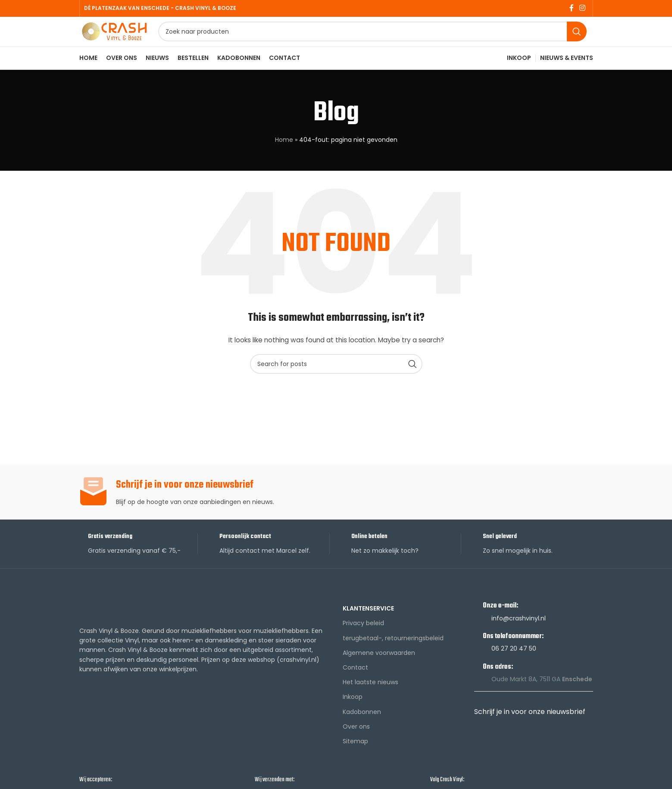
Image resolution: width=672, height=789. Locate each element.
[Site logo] (133, 40)
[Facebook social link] (571, 9)
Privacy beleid (363, 640)
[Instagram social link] (582, 9)
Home (284, 157)
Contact (355, 684)
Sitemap (355, 758)
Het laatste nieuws (370, 699)
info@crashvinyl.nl (519, 635)
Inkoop (353, 714)
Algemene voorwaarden (379, 670)
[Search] (391, 41)
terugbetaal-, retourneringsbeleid (393, 655)
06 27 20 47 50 (514, 666)
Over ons (356, 743)
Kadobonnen (362, 729)
